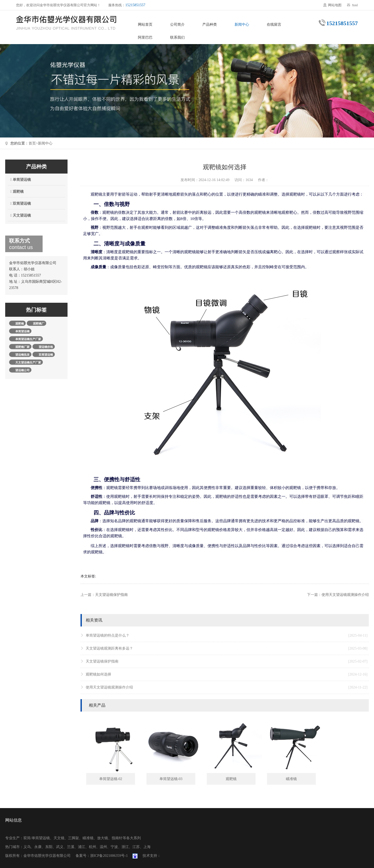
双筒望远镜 (20, 204)
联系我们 (177, 37)
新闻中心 (242, 25)
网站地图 (335, 5)
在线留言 (274, 25)
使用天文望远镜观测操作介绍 (345, 595)
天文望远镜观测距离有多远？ (227, 649)
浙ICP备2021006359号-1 (109, 856)
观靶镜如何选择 (227, 674)
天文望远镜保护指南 (111, 595)
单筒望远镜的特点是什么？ (227, 636)
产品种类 (210, 25)
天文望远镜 (20, 215)
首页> (33, 143)
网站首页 (145, 25)
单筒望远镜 (20, 180)
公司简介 (177, 25)
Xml (355, 5)
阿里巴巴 (145, 37)
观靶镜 (16, 192)
